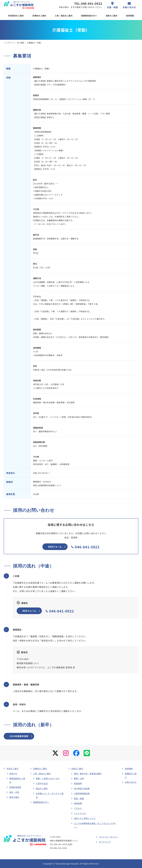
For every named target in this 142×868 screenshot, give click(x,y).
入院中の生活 (42, 783)
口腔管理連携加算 (82, 793)
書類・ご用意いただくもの (48, 778)
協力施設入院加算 (82, 788)
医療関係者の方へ (41, 802)
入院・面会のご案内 (42, 774)
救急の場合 (14, 797)
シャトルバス (80, 813)
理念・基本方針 (88, 774)
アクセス (78, 808)
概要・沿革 (79, 778)
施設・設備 (79, 798)
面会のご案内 (42, 788)
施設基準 (78, 783)
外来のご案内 (12, 769)
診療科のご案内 (40, 769)
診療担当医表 (15, 787)
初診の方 (13, 774)
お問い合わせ (131, 782)
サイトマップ (105, 842)
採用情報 (129, 769)
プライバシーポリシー (109, 837)
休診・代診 (14, 792)
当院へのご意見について (85, 818)
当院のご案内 (77, 769)
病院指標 (78, 803)
